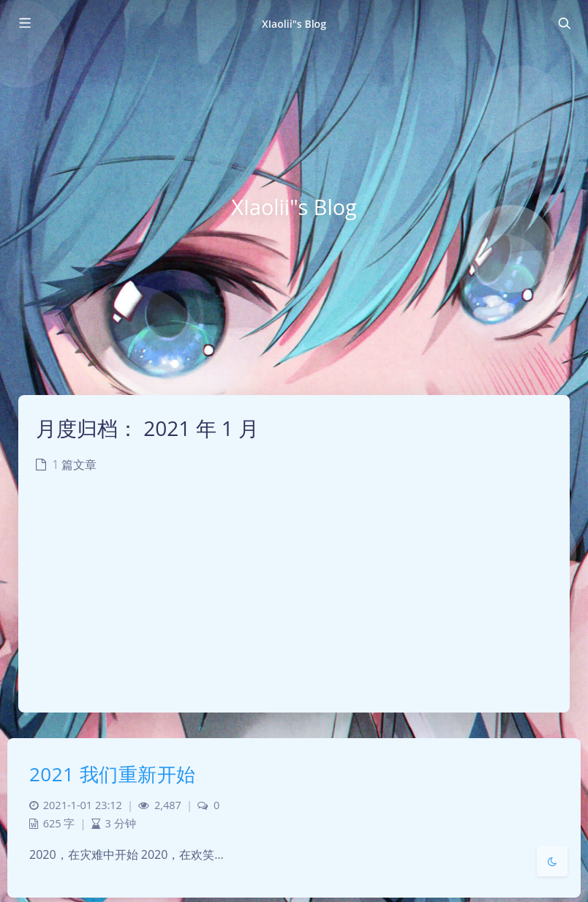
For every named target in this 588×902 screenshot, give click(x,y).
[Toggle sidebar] (24, 23)
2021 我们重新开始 (113, 774)
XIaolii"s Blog (294, 24)
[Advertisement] (294, 603)
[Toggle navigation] (564, 23)
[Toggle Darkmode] (552, 861)
